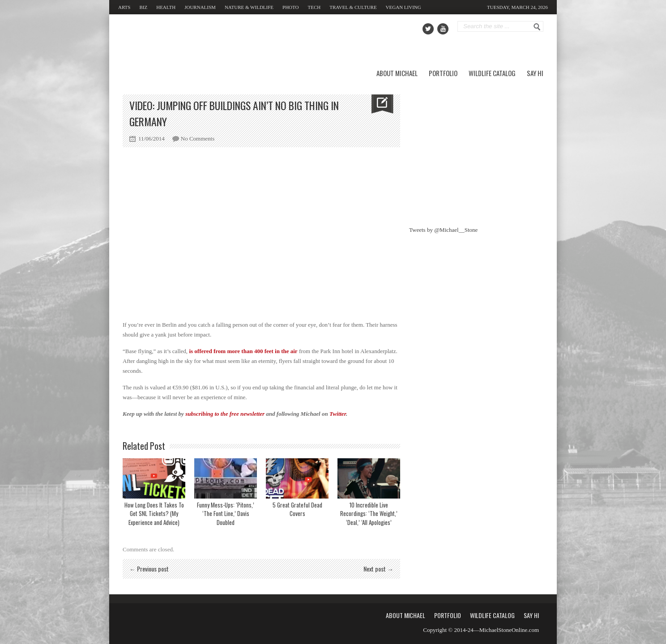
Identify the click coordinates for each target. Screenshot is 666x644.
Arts (124, 7)
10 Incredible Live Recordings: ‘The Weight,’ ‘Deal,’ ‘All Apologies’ (369, 514)
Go (537, 27)
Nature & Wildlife (249, 7)
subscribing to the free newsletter (225, 414)
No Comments (198, 139)
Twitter (338, 414)
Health (166, 7)
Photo (290, 7)
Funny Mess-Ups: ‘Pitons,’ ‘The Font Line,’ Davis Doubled (226, 514)
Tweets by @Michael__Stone (443, 230)
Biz (143, 7)
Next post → (378, 569)
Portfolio (443, 73)
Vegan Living (403, 7)
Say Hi (535, 73)
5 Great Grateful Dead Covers (297, 509)
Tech (314, 7)
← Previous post (149, 569)
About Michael (397, 73)
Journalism (200, 7)
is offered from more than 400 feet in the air (243, 351)
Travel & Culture (353, 7)
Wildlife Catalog (492, 73)
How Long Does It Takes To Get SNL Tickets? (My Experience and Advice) (154, 514)
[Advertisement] (476, 150)
